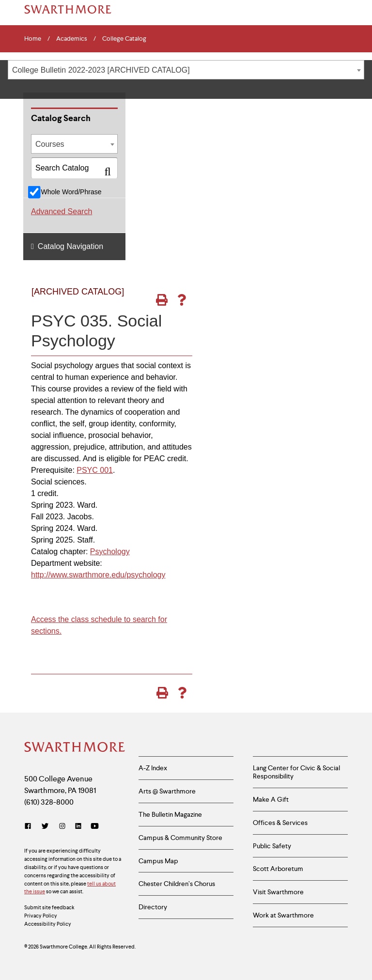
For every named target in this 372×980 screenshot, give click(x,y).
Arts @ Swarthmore (167, 791)
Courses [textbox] (50, 144)
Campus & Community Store (180, 838)
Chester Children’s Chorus (177, 884)
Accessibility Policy (48, 924)
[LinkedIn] (78, 826)
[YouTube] (95, 826)
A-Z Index (153, 768)
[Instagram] (62, 826)
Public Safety (272, 846)
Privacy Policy (41, 916)
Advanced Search (62, 211)
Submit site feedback (49, 907)
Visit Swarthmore (278, 892)
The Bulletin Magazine (170, 814)
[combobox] (186, 70)
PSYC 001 (95, 470)
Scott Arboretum (278, 869)
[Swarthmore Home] (74, 748)
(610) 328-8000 (49, 802)
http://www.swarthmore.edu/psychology (98, 575)
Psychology (110, 552)
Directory (153, 907)
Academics (72, 39)
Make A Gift (271, 799)
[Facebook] (30, 826)
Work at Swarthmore (283, 915)
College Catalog (124, 39)
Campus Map (158, 861)
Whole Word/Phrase (71, 192)
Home (33, 39)
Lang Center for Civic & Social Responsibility (296, 772)
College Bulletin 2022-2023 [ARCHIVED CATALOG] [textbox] (101, 70)
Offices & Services (280, 823)
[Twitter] (45, 826)
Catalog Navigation (70, 246)
